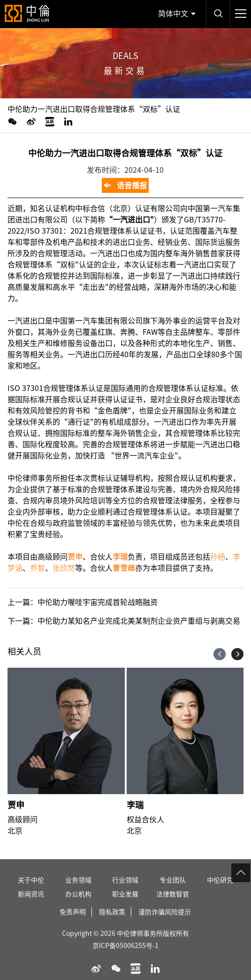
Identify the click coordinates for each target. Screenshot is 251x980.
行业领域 (125, 890)
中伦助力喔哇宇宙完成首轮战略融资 (98, 602)
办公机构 (78, 904)
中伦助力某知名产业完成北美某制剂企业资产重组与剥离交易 (139, 621)
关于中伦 (31, 890)
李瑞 (135, 805)
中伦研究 (220, 890)
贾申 (16, 805)
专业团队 (173, 890)
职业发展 (125, 904)
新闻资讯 (31, 904)
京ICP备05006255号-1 (125, 955)
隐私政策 (112, 921)
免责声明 (73, 921)
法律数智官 (173, 904)
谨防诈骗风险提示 (165, 921)
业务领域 (78, 890)
